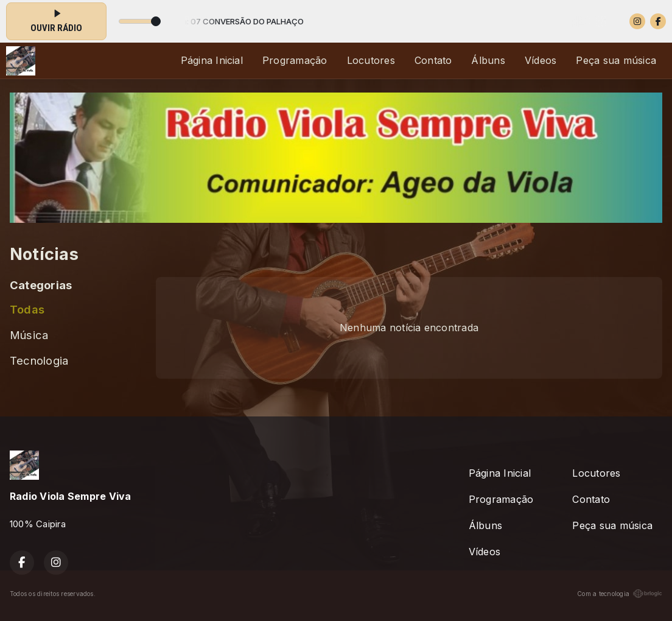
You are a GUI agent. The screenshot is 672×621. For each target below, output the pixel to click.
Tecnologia (39, 360)
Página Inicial (212, 60)
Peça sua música (616, 60)
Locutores (371, 60)
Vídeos (541, 60)
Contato (433, 60)
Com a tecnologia (620, 594)
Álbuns (488, 60)
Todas (27, 309)
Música (29, 335)
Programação (295, 60)
